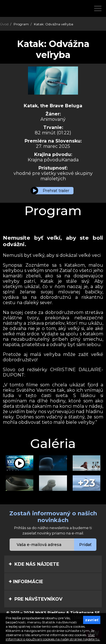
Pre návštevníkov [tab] (35, 599)
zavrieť (92, 620)
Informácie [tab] (26, 581)
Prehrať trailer (56, 191)
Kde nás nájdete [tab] (34, 564)
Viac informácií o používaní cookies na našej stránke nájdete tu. (53, 637)
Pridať (85, 545)
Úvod (4, 24)
